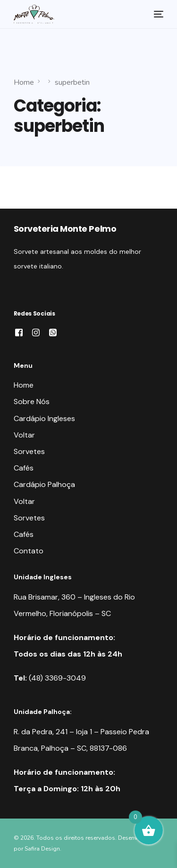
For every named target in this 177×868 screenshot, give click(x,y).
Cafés (24, 468)
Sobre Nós (32, 402)
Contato (29, 551)
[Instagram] (36, 332)
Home (24, 385)
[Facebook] (19, 332)
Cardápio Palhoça (44, 484)
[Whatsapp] (53, 332)
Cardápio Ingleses (44, 418)
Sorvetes (29, 451)
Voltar (24, 435)
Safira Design (42, 849)
